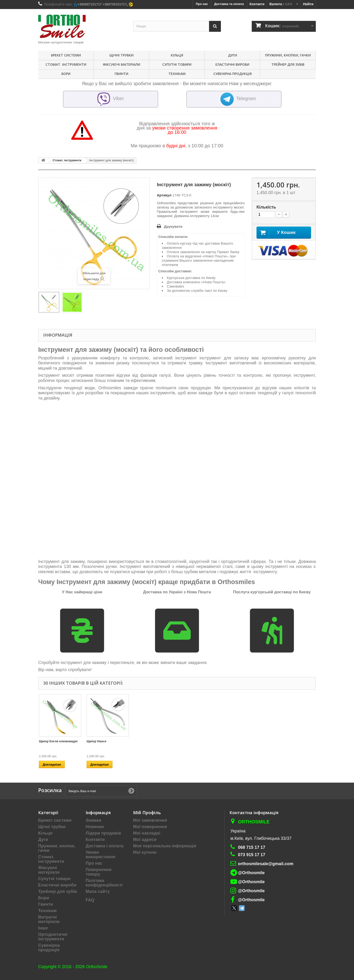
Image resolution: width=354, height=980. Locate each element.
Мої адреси (145, 840)
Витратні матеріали (49, 919)
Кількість (266, 207)
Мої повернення (150, 827)
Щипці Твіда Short (53, 741)
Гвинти (121, 74)
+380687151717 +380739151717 (102, 4)
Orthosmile (254, 822)
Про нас (94, 863)
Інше (43, 928)
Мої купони (145, 852)
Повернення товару (99, 872)
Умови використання (100, 855)
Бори (66, 74)
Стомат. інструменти (66, 64)
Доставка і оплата (105, 846)
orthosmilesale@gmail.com (266, 864)
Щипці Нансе (287, 741)
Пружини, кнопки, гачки (288, 55)
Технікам (177, 74)
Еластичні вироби (232, 64)
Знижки (93, 820)
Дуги (233, 55)
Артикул (164, 195)
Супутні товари (177, 64)
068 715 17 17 (252, 847)
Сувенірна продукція (233, 74)
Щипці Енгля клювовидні (249, 741)
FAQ (90, 900)
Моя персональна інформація (165, 846)
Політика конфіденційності (104, 883)
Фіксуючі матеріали (121, 64)
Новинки (95, 827)
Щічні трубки (121, 55)
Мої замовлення (150, 820)
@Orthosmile (251, 873)
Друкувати (173, 226)
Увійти (308, 4)
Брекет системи (66, 55)
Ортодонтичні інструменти (53, 937)
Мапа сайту (98, 892)
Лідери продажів (103, 833)
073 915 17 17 (252, 855)
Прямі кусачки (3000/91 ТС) (107, 741)
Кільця (177, 55)
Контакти (257, 4)
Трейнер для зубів (288, 64)
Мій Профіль (147, 813)
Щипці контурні (146, 741)
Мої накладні (147, 833)
